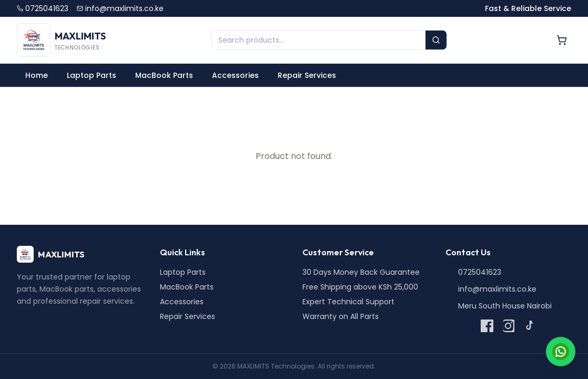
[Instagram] (508, 326)
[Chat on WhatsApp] (561, 352)
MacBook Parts (164, 75)
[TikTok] (529, 326)
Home (37, 75)
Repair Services (307, 75)
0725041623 (43, 8)
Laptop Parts (92, 75)
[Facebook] (487, 326)
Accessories (235, 75)
